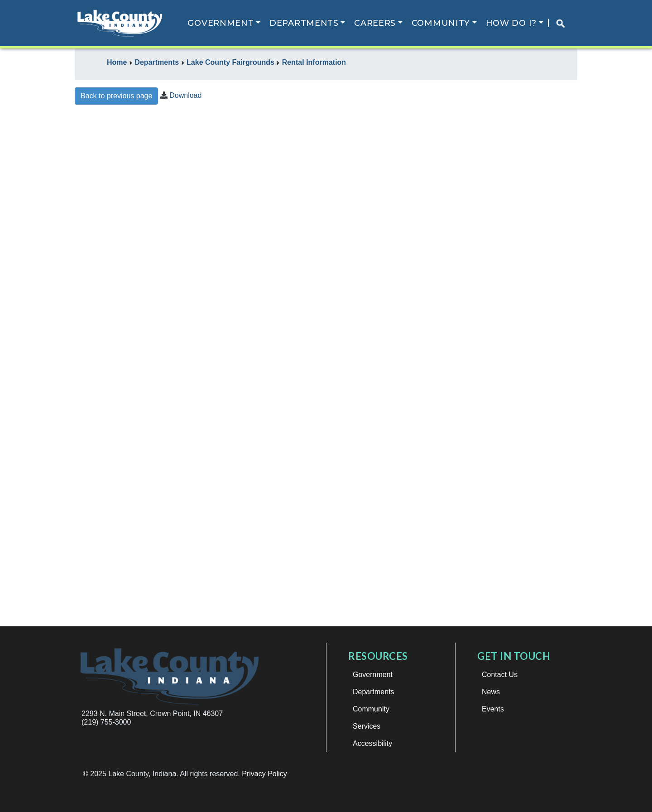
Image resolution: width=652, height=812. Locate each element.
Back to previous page (116, 96)
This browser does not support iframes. (326, 370)
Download (185, 95)
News (491, 692)
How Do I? (511, 23)
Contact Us (500, 675)
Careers (375, 23)
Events (493, 709)
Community (441, 23)
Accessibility (372, 743)
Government (221, 23)
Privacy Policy (264, 774)
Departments (304, 23)
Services (367, 726)
